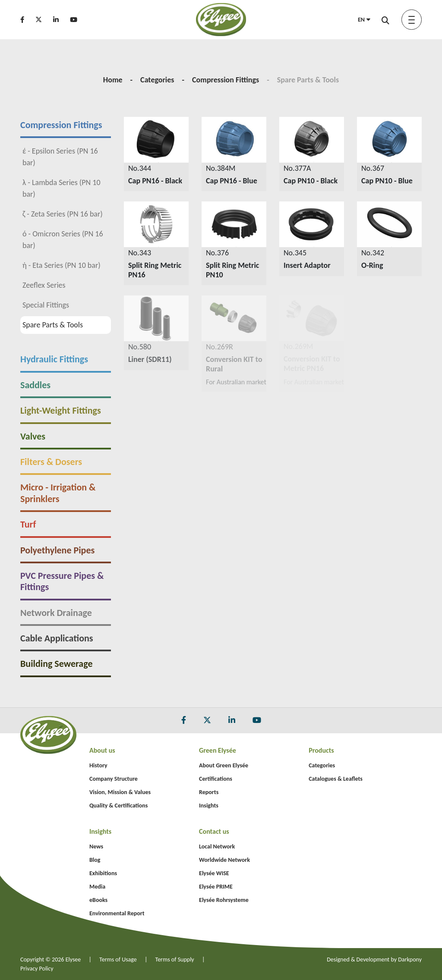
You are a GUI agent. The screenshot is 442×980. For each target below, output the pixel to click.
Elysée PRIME (216, 887)
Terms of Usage (118, 960)
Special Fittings (41, 305)
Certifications (216, 779)
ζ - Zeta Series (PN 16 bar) (57, 214)
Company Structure (114, 779)
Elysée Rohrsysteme (224, 900)
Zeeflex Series (39, 285)
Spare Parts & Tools (47, 325)
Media (97, 887)
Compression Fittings (226, 80)
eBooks (98, 900)
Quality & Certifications (118, 806)
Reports (209, 792)
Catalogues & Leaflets (336, 779)
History (98, 765)
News (96, 847)
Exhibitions (103, 873)
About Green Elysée (224, 765)
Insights (209, 806)
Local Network (217, 847)
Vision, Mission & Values (120, 792)
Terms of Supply (175, 960)
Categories (157, 80)
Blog (95, 860)
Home (113, 80)
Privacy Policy (37, 969)
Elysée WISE (214, 873)
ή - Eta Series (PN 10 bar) (56, 265)
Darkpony (410, 960)
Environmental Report (117, 913)
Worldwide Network (224, 860)
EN (364, 20)
